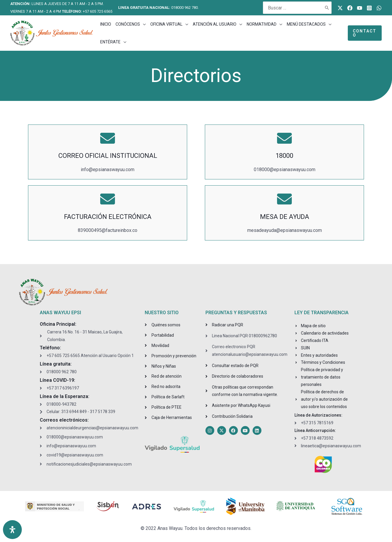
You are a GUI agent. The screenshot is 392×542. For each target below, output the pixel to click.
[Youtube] (360, 8)
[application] (143, 24)
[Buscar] (327, 8)
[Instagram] (369, 8)
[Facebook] (350, 8)
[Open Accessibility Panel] (12, 530)
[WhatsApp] (379, 8)
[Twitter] (340, 8)
